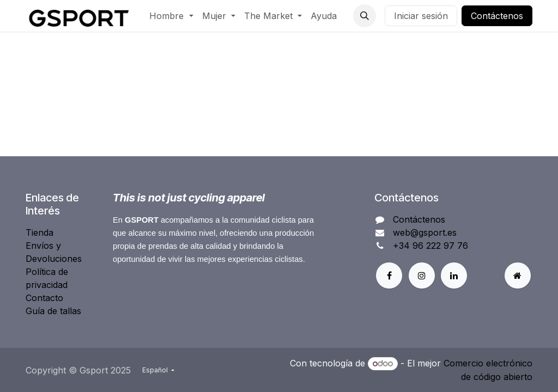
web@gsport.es (425, 232)
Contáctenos (497, 16)
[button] (365, 16)
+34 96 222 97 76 (430, 246)
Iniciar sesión (421, 16)
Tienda (40, 232)
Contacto (44, 298)
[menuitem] (171, 16)
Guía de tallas (53, 311)
